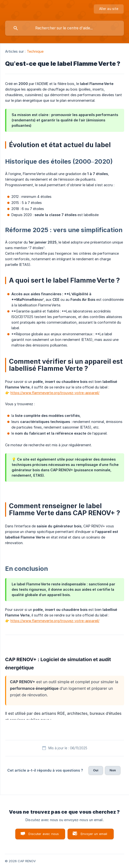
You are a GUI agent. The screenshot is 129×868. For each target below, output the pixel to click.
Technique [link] (35, 51)
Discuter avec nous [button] (44, 834)
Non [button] (113, 770)
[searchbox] (64, 28)
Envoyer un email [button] (94, 834)
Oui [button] (96, 770)
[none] (109, 9)
